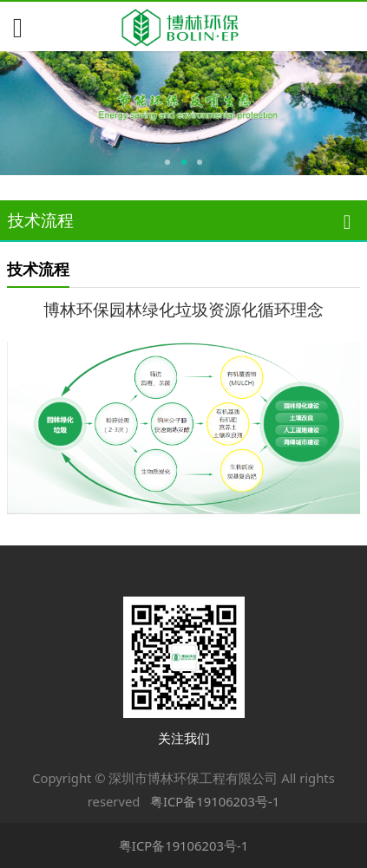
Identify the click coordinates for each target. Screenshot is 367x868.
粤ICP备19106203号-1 (215, 801)
